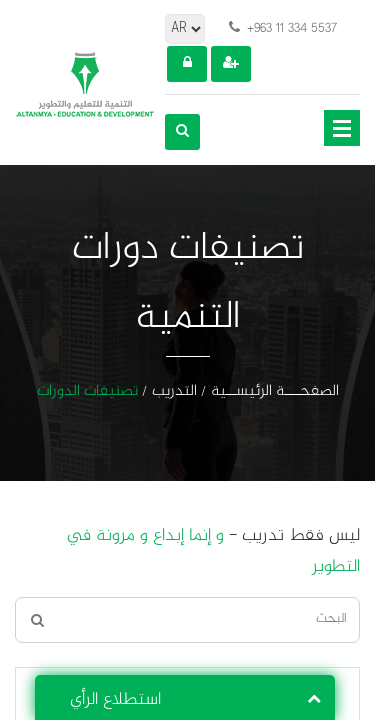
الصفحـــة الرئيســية (275, 392)
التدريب (174, 392)
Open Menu (342, 128)
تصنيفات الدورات (87, 392)
